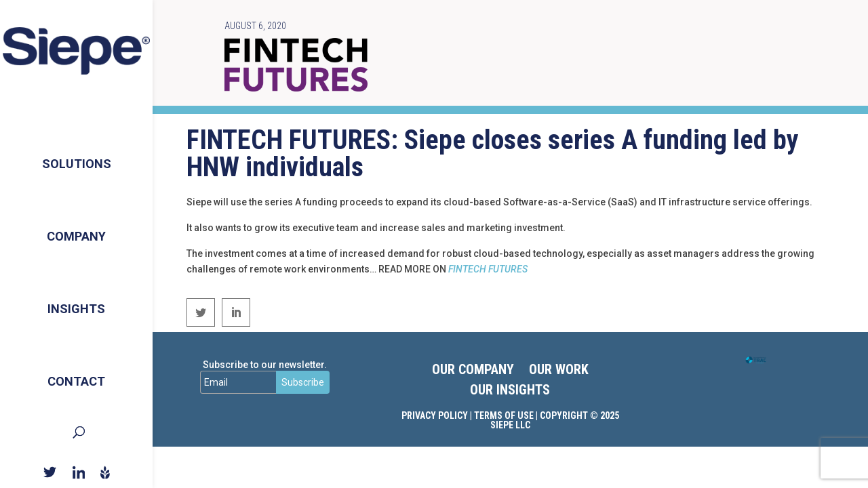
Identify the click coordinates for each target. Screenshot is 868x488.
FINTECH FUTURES (488, 269)
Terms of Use (504, 415)
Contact (76, 381)
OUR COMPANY (473, 371)
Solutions (77, 154)
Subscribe (303, 382)
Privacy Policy (435, 415)
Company (76, 229)
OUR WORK (559, 371)
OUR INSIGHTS (510, 391)
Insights (76, 305)
